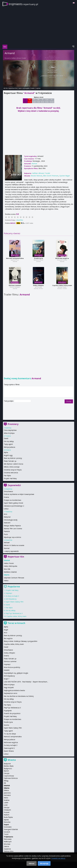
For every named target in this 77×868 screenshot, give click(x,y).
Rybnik (6, 820)
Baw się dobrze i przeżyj (13, 458)
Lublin (6, 803)
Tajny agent (8, 444)
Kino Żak (7, 569)
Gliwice (6, 790)
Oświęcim (7, 810)
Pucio (6, 534)
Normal (7, 548)
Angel (6, 630)
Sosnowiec (8, 827)
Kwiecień (7, 523)
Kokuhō (7, 670)
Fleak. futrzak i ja (10, 461)
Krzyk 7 (6, 679)
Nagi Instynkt (9, 687)
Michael (7, 543)
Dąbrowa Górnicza (11, 778)
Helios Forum (9, 563)
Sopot (6, 825)
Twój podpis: (9, 401)
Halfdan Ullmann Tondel (19, 58)
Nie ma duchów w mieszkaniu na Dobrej (19, 696)
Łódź (6, 805)
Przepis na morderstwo (13, 500)
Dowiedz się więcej (58, 858)
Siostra (6, 725)
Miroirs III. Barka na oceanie (14, 545)
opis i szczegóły (24, 88)
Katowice (7, 795)
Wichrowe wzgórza (62, 258)
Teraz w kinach (16, 623)
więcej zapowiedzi (12, 551)
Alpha (6, 452)
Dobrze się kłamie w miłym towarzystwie (19, 494)
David (6, 438)
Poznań (7, 812)
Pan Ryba (7, 476)
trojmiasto (23, 4)
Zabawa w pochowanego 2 (14, 506)
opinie (38, 88)
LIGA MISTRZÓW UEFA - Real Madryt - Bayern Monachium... (26, 682)
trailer (33, 88)
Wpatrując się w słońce (12, 537)
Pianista (7, 531)
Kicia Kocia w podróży (12, 667)
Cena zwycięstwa (10, 430)
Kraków (7, 800)
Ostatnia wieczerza (11, 473)
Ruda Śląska (8, 817)
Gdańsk (7, 785)
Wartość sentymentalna (15, 258)
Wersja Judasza (9, 447)
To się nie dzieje (10, 734)
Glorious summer (15, 285)
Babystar (7, 517)
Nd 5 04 (30, 101)
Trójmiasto (8, 837)
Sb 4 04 (25, 101)
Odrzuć (32, 863)
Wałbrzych (8, 842)
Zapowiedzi (14, 485)
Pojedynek (8, 711)
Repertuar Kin (16, 557)
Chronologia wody (11, 520)
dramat (34, 164)
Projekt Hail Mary (10, 478)
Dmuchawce (8, 491)
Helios (6, 581)
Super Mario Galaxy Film (14, 602)
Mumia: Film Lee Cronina (13, 529)
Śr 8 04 (43, 101)
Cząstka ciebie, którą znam (62, 285)
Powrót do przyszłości (12, 713)
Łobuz (6, 509)
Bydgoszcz (8, 768)
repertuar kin (13, 88)
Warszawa (8, 839)
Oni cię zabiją (9, 441)
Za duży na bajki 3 (12, 596)
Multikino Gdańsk (10, 572)
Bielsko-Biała (9, 766)
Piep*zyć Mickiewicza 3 (14, 613)
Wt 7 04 (38, 101)
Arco (6, 514)
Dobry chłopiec (38, 285)
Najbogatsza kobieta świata (14, 690)
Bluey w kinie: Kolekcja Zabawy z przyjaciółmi (21, 641)
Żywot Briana (9, 751)
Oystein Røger (65, 176)
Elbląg (6, 781)
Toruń (6, 834)
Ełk (5, 783)
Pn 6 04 (34, 101)
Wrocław (7, 844)
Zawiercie (7, 849)
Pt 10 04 (52, 101)
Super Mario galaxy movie (13, 503)
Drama (6, 497)
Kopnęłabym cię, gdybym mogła (16, 673)
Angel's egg (8, 455)
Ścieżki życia (38, 258)
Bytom (6, 771)
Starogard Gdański (11, 829)
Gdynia (7, 788)
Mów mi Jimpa (9, 433)
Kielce (6, 798)
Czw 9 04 (47, 101)
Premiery (13, 424)
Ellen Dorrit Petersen (51, 176)
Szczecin (7, 832)
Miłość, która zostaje (12, 467)
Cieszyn (7, 773)
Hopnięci (9, 593)
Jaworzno (7, 793)
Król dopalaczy (11, 599)
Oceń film (20, 220)
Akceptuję (44, 863)
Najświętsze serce (11, 693)
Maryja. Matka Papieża (12, 526)
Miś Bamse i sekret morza (13, 464)
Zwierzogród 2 (9, 748)
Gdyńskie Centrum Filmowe (14, 578)
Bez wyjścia (8, 638)
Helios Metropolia (10, 566)
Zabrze (6, 846)
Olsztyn (7, 807)
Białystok (7, 764)
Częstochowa (9, 776)
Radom (7, 815)
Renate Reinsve (36, 176)
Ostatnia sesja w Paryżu (13, 470)
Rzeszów (7, 822)
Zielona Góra (9, 851)
